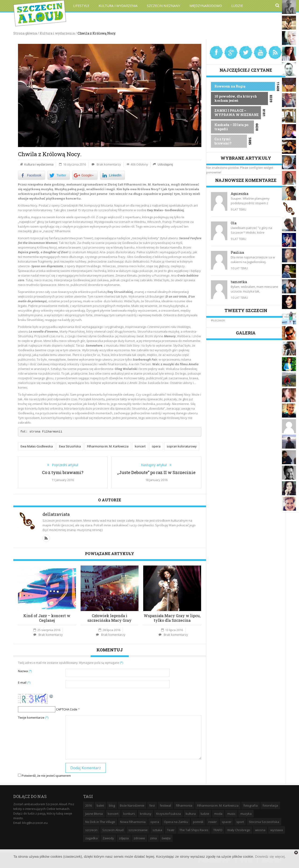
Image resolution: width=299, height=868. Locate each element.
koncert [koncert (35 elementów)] (113, 813)
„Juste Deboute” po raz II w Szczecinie (156, 472)
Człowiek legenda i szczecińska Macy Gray (109, 617)
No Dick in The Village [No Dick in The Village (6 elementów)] (100, 821)
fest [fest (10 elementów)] (152, 805)
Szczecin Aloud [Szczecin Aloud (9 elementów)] (113, 829)
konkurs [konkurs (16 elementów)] (129, 813)
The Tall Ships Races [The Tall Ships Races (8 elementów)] (194, 829)
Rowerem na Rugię (230, 86)
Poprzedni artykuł (64, 464)
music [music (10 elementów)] (231, 813)
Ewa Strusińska (70, 446)
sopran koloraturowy (182, 446)
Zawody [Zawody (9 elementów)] (108, 838)
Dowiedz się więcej (270, 856)
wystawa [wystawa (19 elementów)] (277, 829)
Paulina (237, 252)
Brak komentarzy (109, 164)
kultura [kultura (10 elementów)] (191, 813)
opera (156, 446)
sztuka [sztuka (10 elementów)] (157, 829)
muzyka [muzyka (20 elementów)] (246, 813)
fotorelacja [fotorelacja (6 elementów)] (270, 805)
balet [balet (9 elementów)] (100, 805)
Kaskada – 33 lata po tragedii (231, 127)
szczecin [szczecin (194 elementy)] (91, 829)
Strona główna (25, 33)
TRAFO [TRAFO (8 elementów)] (218, 829)
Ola (234, 223)
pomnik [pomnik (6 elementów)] (198, 821)
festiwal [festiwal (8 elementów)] (165, 805)
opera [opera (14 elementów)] (155, 821)
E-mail (24, 682)
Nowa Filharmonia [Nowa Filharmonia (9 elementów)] (133, 821)
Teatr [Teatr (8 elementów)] (171, 829)
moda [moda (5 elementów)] (218, 813)
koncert (140, 446)
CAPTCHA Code (67, 709)
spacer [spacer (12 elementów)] (227, 821)
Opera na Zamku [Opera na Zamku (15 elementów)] (176, 821)
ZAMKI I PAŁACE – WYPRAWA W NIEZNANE (237, 113)
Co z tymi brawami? (63, 472)
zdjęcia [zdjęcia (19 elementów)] (124, 838)
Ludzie (237, 6)
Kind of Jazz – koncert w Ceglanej (47, 617)
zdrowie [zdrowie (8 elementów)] (139, 838)
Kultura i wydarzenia (118, 6)
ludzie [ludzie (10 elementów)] (205, 813)
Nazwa (25, 671)
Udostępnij (165, 164)
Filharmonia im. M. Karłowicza (108, 446)
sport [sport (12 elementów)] (240, 821)
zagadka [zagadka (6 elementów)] (91, 838)
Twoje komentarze (33, 717)
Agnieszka (240, 194)
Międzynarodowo (206, 6)
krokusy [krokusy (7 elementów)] (146, 813)
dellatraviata (56, 514)
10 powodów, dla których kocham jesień (236, 98)
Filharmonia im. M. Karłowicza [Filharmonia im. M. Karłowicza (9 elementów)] (218, 805)
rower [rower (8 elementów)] (213, 821)
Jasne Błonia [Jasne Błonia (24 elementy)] (94, 813)
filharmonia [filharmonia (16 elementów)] (184, 805)
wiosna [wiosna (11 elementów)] (260, 829)
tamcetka (239, 282)
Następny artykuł (155, 464)
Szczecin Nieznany (164, 6)
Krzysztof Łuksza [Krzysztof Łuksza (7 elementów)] (169, 813)
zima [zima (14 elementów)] (153, 838)
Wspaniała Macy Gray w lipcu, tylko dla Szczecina (172, 617)
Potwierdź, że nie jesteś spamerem (44, 775)
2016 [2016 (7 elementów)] (89, 805)
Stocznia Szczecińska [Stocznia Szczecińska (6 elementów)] (264, 821)
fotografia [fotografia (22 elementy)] (251, 805)
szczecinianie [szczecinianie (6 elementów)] (138, 829)
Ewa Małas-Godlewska (37, 446)
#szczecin (218, 320)
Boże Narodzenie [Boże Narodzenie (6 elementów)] (132, 805)
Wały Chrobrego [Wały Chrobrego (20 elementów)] (239, 829)
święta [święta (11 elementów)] (166, 838)
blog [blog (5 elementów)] (112, 805)
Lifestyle (81, 6)
